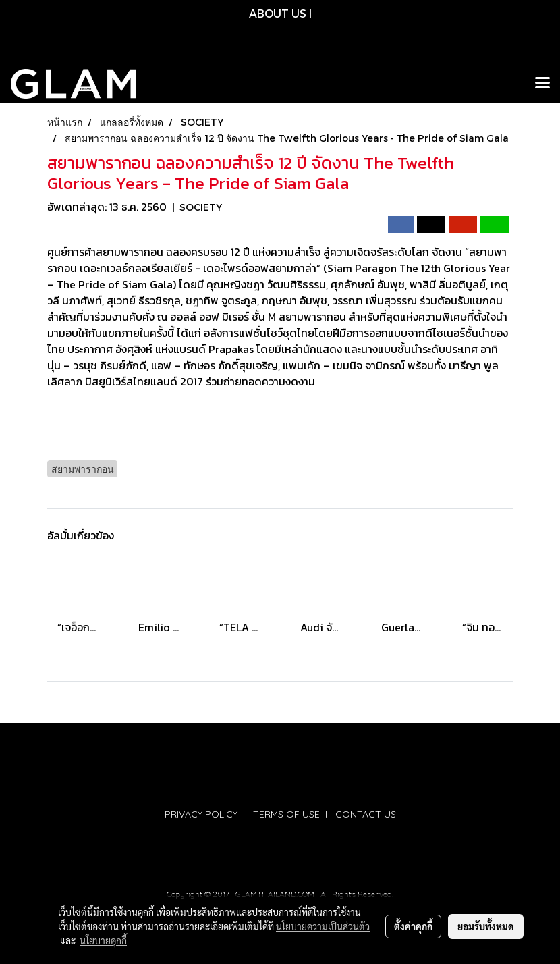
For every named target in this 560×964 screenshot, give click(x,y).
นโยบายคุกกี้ (103, 940)
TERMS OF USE (286, 814)
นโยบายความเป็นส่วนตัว (323, 926)
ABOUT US (278, 13)
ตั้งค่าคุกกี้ (413, 926)
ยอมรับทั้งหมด (486, 926)
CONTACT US (366, 814)
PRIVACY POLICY (201, 814)
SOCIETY (201, 207)
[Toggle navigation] (542, 84)
